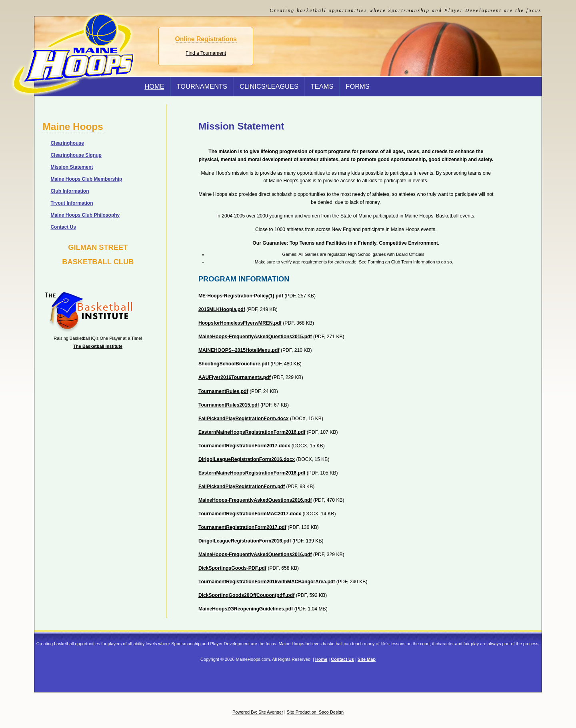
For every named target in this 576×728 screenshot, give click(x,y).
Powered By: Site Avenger (258, 712)
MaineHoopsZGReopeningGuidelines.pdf (246, 609)
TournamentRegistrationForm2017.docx (244, 446)
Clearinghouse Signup (76, 155)
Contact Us (63, 227)
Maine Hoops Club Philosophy (85, 215)
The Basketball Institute (98, 346)
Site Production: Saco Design (315, 712)
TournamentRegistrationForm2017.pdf (242, 527)
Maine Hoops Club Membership (86, 179)
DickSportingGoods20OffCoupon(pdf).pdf (246, 595)
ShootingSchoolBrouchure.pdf (234, 364)
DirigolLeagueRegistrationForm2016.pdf (245, 541)
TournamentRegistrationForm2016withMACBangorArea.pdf (267, 582)
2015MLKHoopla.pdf (222, 309)
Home (321, 659)
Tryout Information (72, 203)
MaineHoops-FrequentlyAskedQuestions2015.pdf (255, 337)
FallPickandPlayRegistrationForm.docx (244, 419)
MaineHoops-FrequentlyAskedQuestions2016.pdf (255, 500)
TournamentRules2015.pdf (229, 405)
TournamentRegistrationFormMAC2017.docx (250, 514)
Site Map (367, 659)
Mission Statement (72, 167)
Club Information (70, 191)
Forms (357, 86)
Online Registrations (206, 39)
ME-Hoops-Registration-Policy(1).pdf (241, 296)
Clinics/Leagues (269, 86)
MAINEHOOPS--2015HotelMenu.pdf (239, 350)
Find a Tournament (206, 53)
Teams (322, 86)
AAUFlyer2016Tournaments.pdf (235, 377)
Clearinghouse (67, 143)
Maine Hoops (73, 127)
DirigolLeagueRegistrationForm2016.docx (247, 459)
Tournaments (202, 86)
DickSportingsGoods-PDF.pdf (232, 568)
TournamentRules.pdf (223, 391)
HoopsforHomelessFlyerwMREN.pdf (240, 323)
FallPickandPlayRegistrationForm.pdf (242, 487)
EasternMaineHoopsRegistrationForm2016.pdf (252, 432)
